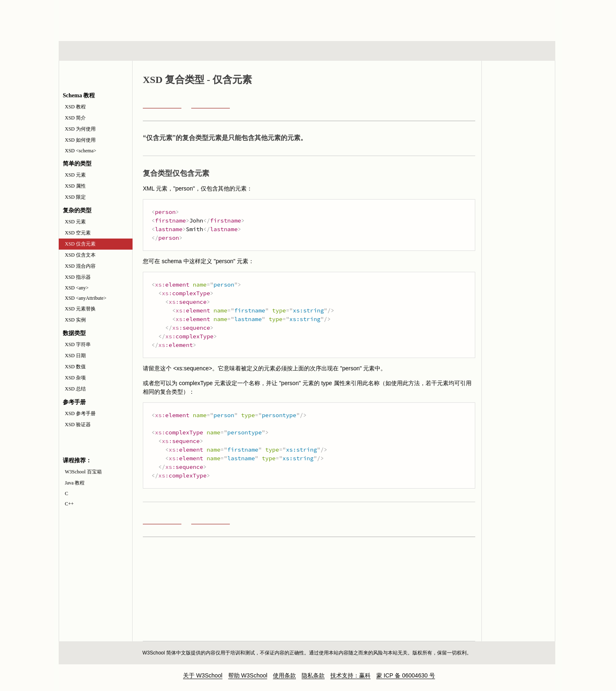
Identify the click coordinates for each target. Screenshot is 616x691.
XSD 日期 (75, 356)
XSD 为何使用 (80, 129)
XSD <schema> (81, 151)
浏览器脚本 (166, 51)
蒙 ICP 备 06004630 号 (406, 675)
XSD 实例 (75, 320)
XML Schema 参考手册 (518, 106)
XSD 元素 (75, 175)
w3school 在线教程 (135, 18)
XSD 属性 (75, 186)
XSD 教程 (75, 107)
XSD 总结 (75, 389)
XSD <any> (77, 288)
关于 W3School (203, 675)
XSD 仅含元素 (80, 244)
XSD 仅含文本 (80, 255)
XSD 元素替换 (80, 309)
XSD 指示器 (78, 277)
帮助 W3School (248, 675)
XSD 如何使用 (80, 140)
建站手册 (445, 51)
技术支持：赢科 (350, 675)
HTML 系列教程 (93, 51)
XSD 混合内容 (80, 266)
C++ (69, 504)
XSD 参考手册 (80, 413)
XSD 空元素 (78, 233)
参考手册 (520, 51)
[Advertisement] (361, 18)
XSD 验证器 (78, 425)
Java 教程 (75, 483)
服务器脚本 (241, 51)
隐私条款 (313, 675)
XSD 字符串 (78, 344)
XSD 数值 (75, 367)
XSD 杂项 (75, 378)
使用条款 (284, 675)
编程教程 (318, 51)
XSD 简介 (75, 118)
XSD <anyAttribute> (86, 298)
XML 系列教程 (381, 51)
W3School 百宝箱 (83, 472)
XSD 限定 (75, 197)
